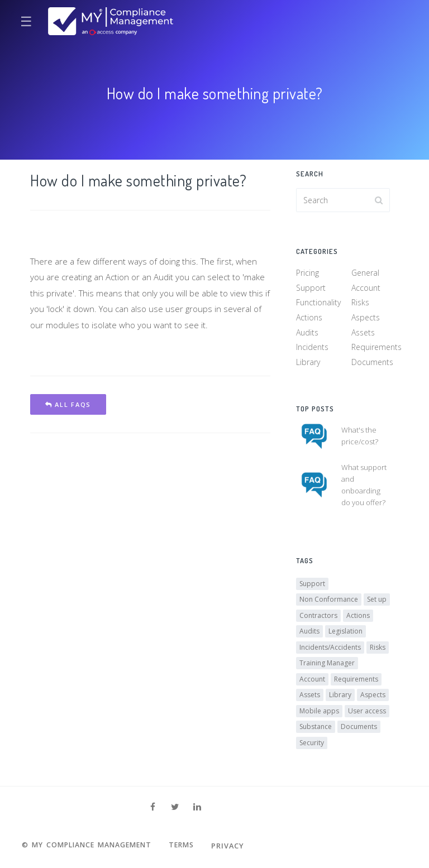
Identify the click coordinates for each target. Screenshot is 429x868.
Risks (360, 303)
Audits (307, 333)
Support (311, 289)
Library (308, 363)
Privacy (238, 846)
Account (366, 289)
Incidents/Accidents (330, 649)
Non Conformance (329, 601)
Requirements (376, 348)
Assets (363, 333)
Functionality (318, 303)
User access (367, 713)
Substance (316, 729)
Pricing (308, 274)
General (365, 274)
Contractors (318, 617)
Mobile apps (319, 713)
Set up (377, 601)
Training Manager (327, 665)
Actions (309, 318)
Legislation (345, 633)
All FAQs (68, 404)
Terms (190, 846)
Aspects (366, 318)
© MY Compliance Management (90, 846)
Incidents (312, 348)
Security (312, 744)
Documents (372, 363)
